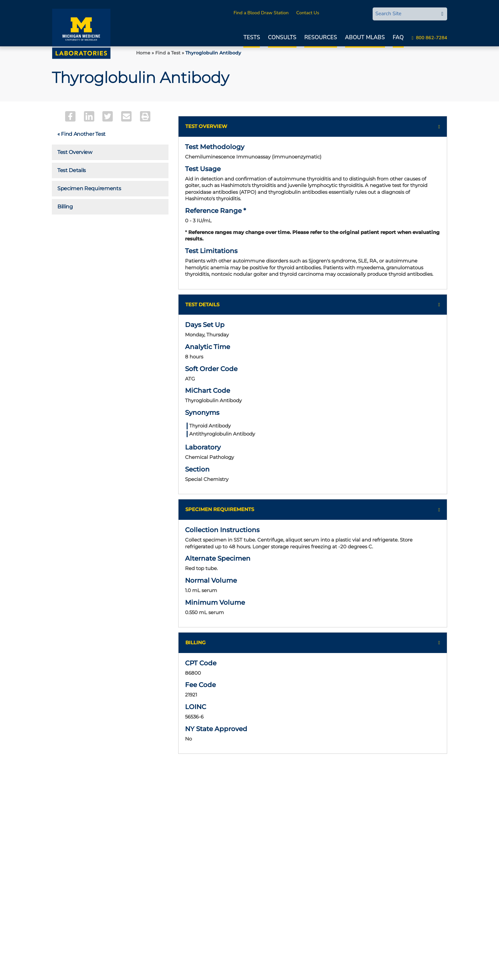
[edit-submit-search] (442, 14)
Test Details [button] (202, 304)
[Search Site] (405, 14)
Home (143, 53)
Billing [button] (196, 642)
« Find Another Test (81, 134)
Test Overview (75, 152)
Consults (282, 37)
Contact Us (308, 13)
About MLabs (365, 37)
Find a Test (168, 53)
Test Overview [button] (206, 126)
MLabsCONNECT (345, 13)
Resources (321, 37)
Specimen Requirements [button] (220, 509)
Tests (252, 37)
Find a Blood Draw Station (261, 13)
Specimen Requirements (89, 188)
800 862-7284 (432, 38)
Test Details (72, 170)
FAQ (398, 37)
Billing (65, 207)
